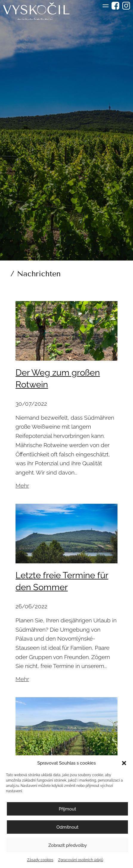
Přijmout (67, 809)
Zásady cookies (40, 860)
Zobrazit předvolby (68, 845)
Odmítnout (67, 827)
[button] (124, 763)
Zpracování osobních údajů (81, 860)
